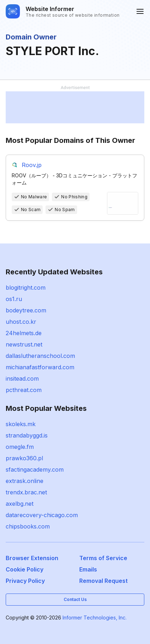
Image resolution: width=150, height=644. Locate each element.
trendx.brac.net (26, 492)
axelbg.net (20, 504)
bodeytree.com (26, 310)
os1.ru (14, 299)
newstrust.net (24, 344)
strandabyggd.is (27, 435)
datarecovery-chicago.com (42, 515)
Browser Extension (32, 558)
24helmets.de (24, 333)
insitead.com (22, 379)
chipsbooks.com (28, 526)
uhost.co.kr (21, 322)
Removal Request (103, 581)
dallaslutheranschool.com (40, 356)
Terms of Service (103, 558)
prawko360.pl (24, 458)
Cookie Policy (25, 569)
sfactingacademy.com (35, 469)
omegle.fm (20, 447)
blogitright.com (26, 288)
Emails (88, 569)
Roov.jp (32, 165)
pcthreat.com (24, 390)
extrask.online (25, 481)
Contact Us (75, 599)
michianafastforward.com (40, 367)
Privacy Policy (25, 581)
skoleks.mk (21, 424)
